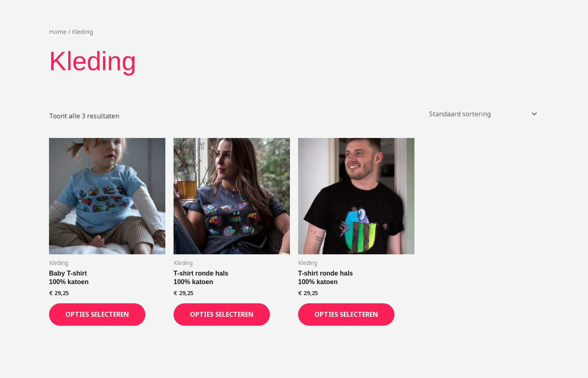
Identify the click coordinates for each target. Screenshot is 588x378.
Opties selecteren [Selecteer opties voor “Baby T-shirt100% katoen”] (97, 314)
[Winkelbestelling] (481, 114)
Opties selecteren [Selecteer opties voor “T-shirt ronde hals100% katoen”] (222, 314)
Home (58, 31)
